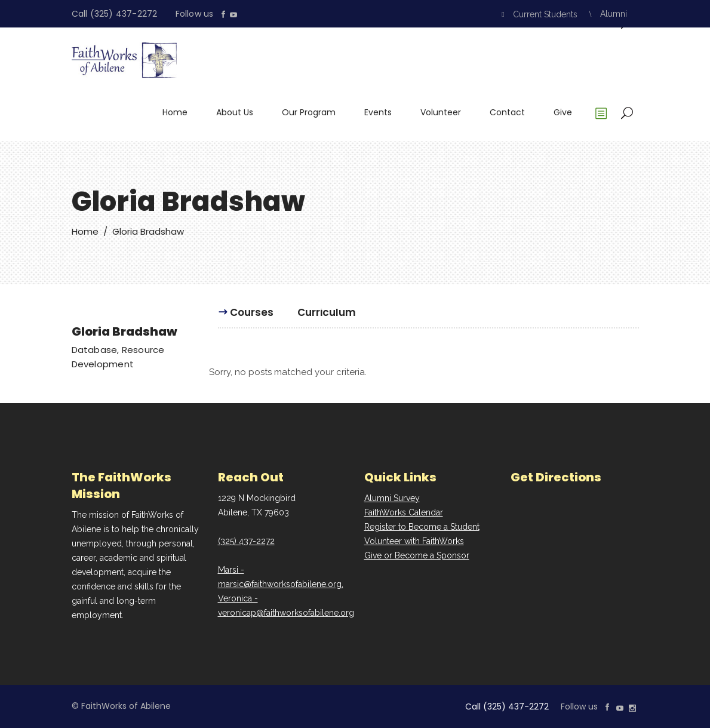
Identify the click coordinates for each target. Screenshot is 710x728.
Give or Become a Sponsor (417, 555)
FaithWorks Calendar (404, 512)
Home (85, 231)
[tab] (252, 318)
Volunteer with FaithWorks (414, 541)
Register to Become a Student (422, 527)
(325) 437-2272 (246, 541)
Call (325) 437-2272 (115, 14)
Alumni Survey (392, 498)
